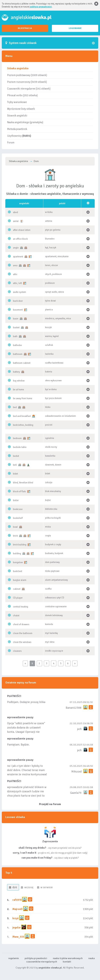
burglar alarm (20, 580)
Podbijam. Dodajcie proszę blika (26, 702)
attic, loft (17, 283)
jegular (17, 928)
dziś (13, 887)
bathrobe (17, 345)
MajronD (17, 909)
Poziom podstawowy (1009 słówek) (27, 75)
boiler (16, 500)
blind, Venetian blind (23, 483)
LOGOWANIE (75, 28)
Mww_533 (18, 937)
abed (15, 212)
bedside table (20, 447)
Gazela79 (76, 793)
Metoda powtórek (17, 129)
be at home (18, 390)
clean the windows (22, 642)
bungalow (18, 562)
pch (79, 729)
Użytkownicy (19, 136)
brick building (20, 545)
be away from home (23, 398)
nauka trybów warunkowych (68, 958)
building (17, 554)
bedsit (16, 456)
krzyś (16, 918)
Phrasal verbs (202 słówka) (22, 95)
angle (16, 248)
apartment (18, 257)
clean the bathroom (23, 633)
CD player (18, 598)
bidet (15, 474)
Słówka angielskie (18, 68)
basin (16, 319)
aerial (16, 221)
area (15, 266)
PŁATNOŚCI (14, 696)
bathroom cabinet (22, 363)
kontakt (67, 962)
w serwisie (45, 887)
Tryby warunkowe (17, 102)
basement (18, 310)
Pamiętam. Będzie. (18, 745)
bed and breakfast (22, 416)
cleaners (17, 651)
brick (15, 536)
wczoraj (27, 887)
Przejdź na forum (50, 804)
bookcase (18, 509)
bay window (19, 381)
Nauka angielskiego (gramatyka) (25, 122)
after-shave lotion (22, 230)
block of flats (19, 492)
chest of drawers (21, 624)
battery (16, 372)
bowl (15, 527)
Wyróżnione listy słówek (21, 109)
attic (15, 274)
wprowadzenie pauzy (20, 717)
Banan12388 (74, 708)
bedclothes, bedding (23, 425)
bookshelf (18, 518)
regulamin (13, 958)
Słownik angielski (17, 116)
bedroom (17, 438)
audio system (19, 292)
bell (15, 465)
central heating (21, 607)
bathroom (18, 354)
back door (18, 301)
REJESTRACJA (25, 28)
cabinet (17, 589)
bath (15, 336)
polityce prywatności (41, 7)
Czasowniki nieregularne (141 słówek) (29, 89)
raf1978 (17, 900)
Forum (11, 143)
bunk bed (17, 571)
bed (15, 407)
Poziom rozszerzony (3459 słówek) (27, 82)
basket (16, 328)
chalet (16, 616)
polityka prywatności (36, 958)
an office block (20, 239)
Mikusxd (76, 772)
